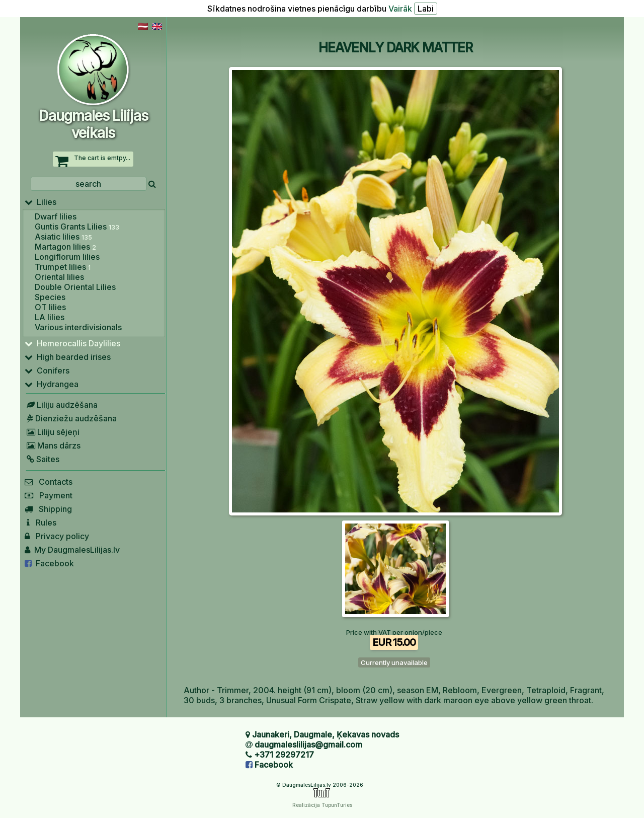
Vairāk (400, 9)
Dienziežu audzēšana (71, 418)
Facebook (49, 563)
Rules (41, 523)
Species (50, 297)
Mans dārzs (53, 445)
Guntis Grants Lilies (77, 227)
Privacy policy (57, 536)
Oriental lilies (59, 277)
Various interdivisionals (78, 327)
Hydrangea (52, 384)
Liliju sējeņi (52, 432)
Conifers (47, 370)
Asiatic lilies (63, 237)
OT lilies (50, 307)
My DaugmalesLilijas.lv (72, 550)
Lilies (41, 202)
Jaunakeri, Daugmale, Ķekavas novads (326, 734)
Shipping (48, 509)
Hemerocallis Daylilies (72, 343)
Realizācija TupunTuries (322, 805)
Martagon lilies (65, 247)
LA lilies (50, 317)
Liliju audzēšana (61, 405)
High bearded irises (68, 357)
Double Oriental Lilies (75, 287)
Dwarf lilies (56, 216)
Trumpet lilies (63, 267)
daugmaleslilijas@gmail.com (308, 745)
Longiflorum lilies (67, 257)
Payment (49, 495)
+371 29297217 (284, 755)
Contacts (49, 482)
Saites (42, 459)
